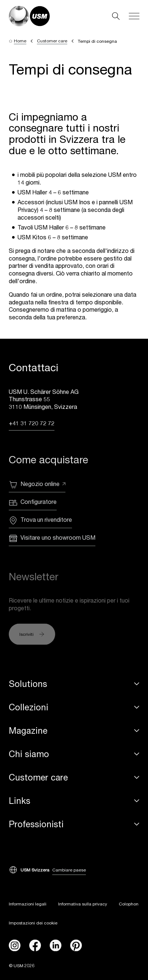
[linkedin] (56, 946)
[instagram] (15, 946)
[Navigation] (134, 16)
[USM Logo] (29, 16)
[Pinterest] (76, 946)
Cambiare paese (69, 870)
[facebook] (35, 946)
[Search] (116, 16)
